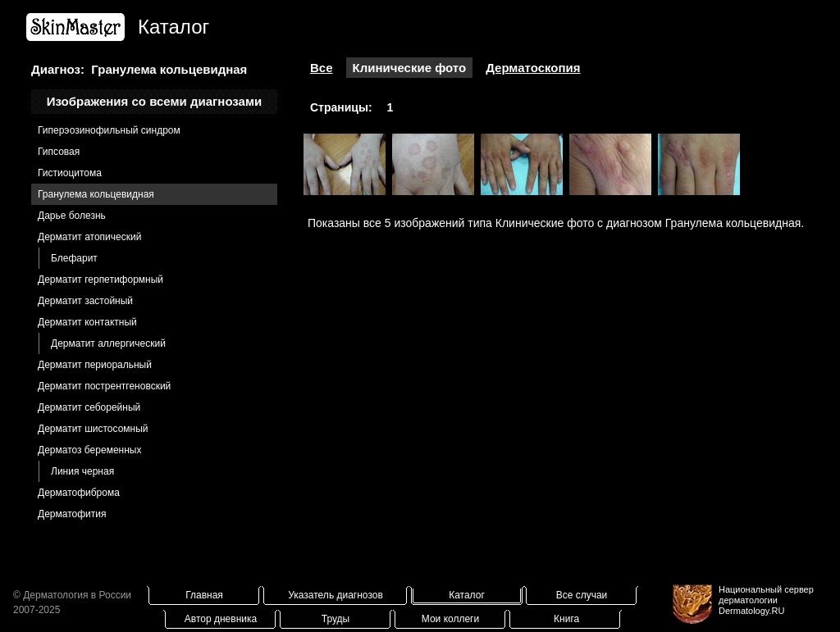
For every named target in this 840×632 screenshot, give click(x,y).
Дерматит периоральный (95, 365)
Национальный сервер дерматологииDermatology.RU (766, 600)
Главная (204, 595)
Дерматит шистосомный (93, 429)
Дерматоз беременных (89, 450)
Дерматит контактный (87, 322)
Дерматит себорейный (89, 407)
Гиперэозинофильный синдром (109, 130)
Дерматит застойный (85, 301)
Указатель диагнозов (336, 595)
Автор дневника (221, 619)
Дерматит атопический (89, 237)
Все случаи (582, 595)
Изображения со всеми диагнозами (155, 101)
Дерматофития (72, 514)
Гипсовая (59, 152)
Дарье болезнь (72, 216)
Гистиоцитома (70, 173)
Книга (566, 619)
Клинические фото (410, 68)
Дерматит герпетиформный (100, 280)
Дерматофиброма (79, 493)
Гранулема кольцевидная (96, 194)
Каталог (467, 595)
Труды (336, 619)
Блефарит (74, 258)
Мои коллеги (450, 619)
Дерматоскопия (533, 68)
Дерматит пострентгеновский (104, 386)
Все (322, 68)
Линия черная (82, 471)
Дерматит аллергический (108, 343)
